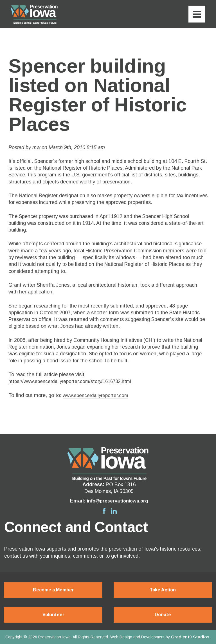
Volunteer (53, 615)
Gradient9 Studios (190, 637)
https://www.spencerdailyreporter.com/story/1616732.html (73, 381)
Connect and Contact (76, 527)
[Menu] (197, 14)
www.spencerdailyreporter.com (97, 395)
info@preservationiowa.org (117, 501)
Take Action (163, 590)
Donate (163, 615)
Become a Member (53, 590)
